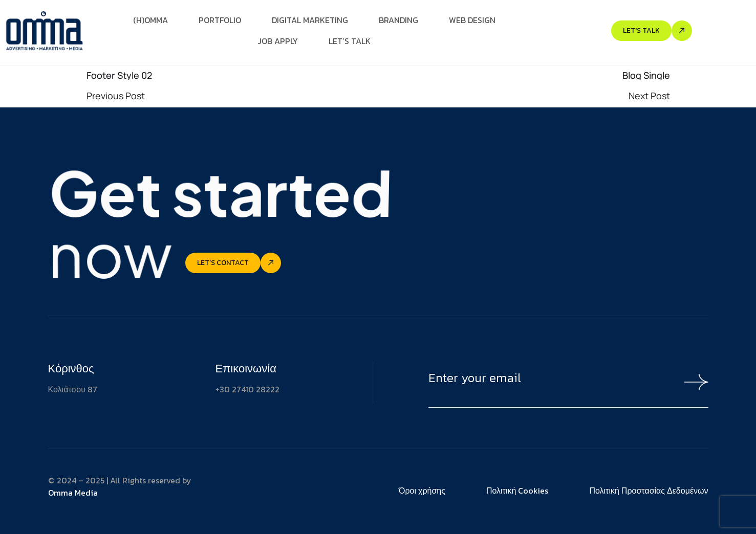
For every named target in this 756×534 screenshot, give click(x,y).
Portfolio (220, 20)
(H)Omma (150, 20)
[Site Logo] (44, 30)
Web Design (472, 20)
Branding (398, 20)
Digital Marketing (310, 20)
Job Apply (278, 41)
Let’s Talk (350, 41)
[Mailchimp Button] (692, 382)
